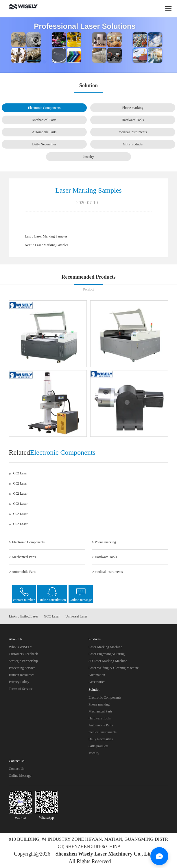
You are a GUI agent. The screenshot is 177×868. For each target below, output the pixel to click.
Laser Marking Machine (105, 647)
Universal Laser (76, 616)
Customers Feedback (23, 654)
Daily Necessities (44, 144)
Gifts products (133, 144)
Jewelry (88, 157)
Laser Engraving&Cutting (107, 654)
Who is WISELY (21, 647)
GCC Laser (52, 616)
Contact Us (17, 769)
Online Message (20, 776)
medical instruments (133, 132)
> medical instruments (107, 572)
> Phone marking (104, 542)
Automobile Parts (44, 132)
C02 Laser (21, 473)
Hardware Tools (133, 120)
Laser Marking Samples (51, 236)
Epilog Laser (29, 616)
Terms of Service (21, 689)
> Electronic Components (27, 542)
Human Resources (22, 675)
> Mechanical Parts (22, 557)
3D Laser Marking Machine (108, 661)
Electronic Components (44, 108)
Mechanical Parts (44, 120)
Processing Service (22, 668)
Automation (97, 675)
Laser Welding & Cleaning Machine (114, 668)
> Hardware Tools (104, 557)
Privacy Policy (19, 682)
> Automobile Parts (22, 572)
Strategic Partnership (23, 661)
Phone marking (133, 108)
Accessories (97, 682)
